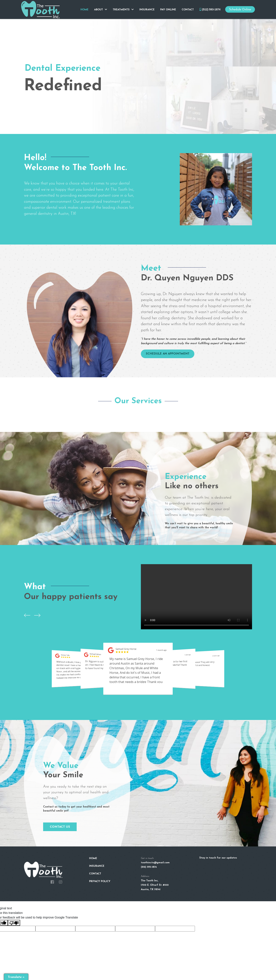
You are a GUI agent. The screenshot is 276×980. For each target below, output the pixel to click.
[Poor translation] (14, 923)
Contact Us (60, 827)
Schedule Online (240, 10)
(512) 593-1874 (210, 9)
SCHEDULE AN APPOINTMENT (168, 354)
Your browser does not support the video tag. (196, 597)
